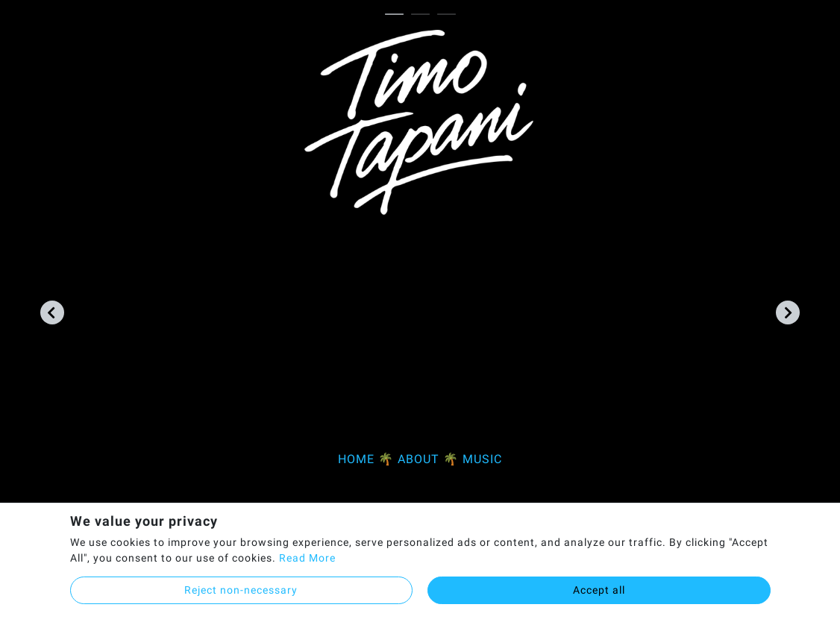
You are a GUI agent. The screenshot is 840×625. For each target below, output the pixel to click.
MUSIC (482, 459)
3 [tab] (450, 15)
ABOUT (419, 459)
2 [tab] (424, 15)
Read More (307, 558)
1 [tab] (398, 15)
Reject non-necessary (241, 590)
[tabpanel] (420, 256)
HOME (356, 459)
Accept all (599, 590)
